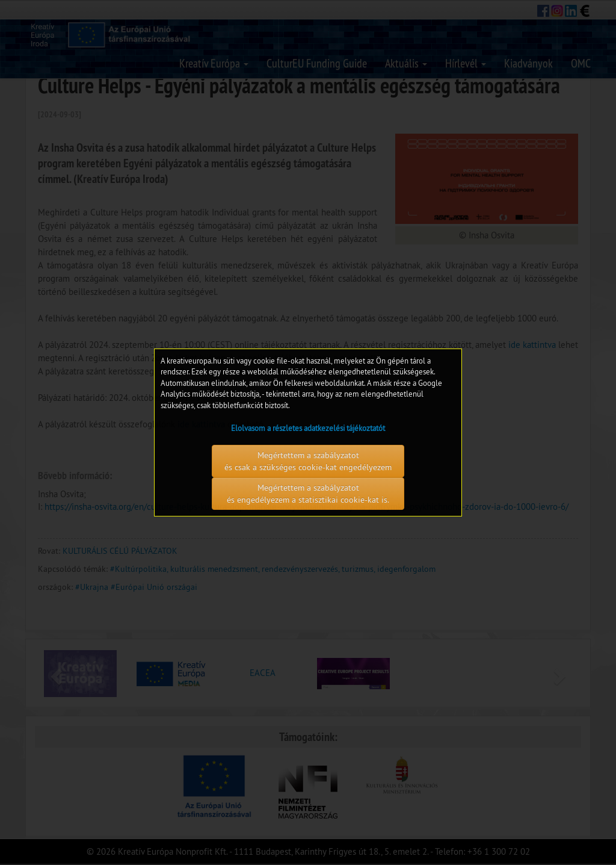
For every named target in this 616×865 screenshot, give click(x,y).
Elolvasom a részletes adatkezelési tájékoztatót (308, 428)
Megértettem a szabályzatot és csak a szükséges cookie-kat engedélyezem (308, 461)
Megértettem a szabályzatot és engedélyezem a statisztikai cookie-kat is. (308, 494)
